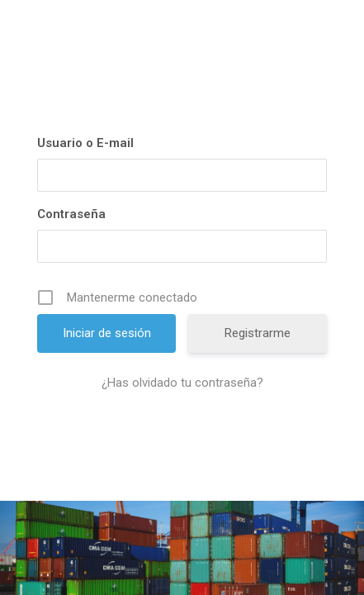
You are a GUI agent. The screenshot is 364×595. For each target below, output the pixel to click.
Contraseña (71, 214)
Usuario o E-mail (85, 143)
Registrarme (258, 333)
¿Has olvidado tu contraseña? (182, 383)
